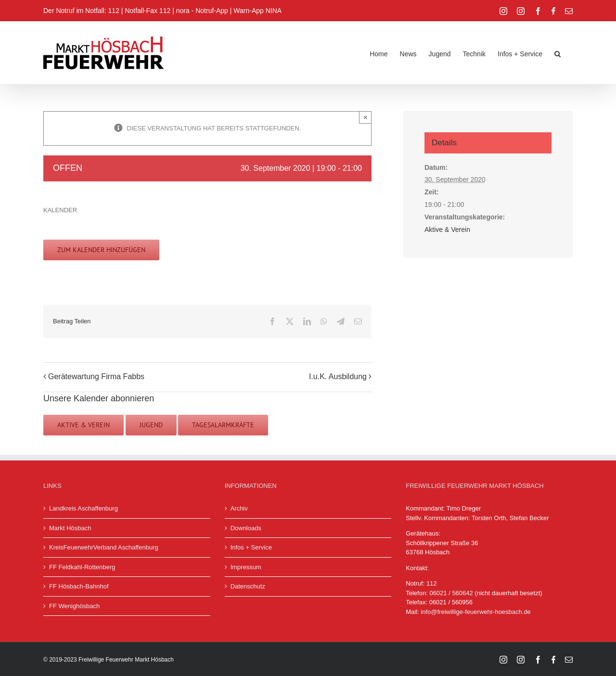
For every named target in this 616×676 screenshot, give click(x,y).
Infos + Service (251, 547)
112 (432, 583)
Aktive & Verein (447, 230)
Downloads (246, 528)
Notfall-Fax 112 (148, 11)
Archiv (239, 508)
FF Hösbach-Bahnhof (79, 586)
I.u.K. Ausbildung (338, 376)
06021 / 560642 (451, 593)
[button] (558, 53)
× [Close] (366, 117)
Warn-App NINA (257, 11)
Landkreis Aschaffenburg (83, 508)
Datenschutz (248, 586)
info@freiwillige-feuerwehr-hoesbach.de (476, 612)
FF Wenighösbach (74, 606)
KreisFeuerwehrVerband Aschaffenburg (104, 547)
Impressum (246, 567)
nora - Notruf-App (202, 11)
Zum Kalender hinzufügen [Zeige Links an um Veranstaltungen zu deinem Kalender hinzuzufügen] (101, 250)
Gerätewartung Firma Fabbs (96, 376)
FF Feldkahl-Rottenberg (82, 567)
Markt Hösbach (70, 528)
